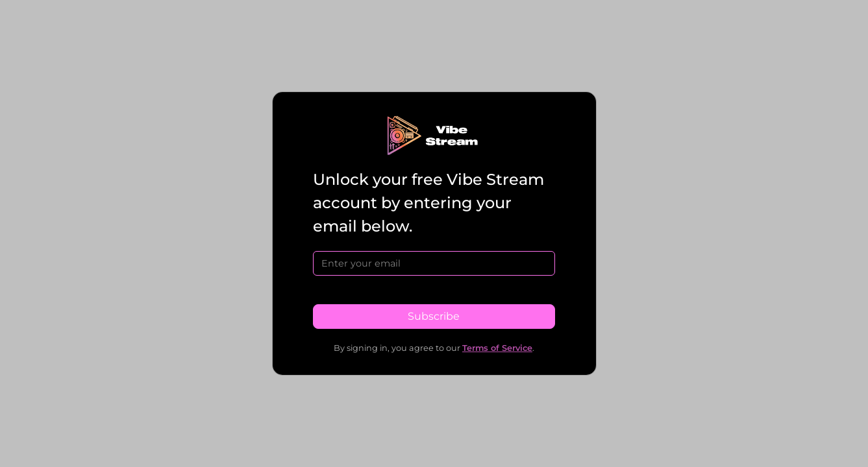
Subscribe (434, 316)
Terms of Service (497, 348)
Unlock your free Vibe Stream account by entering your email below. (428, 203)
